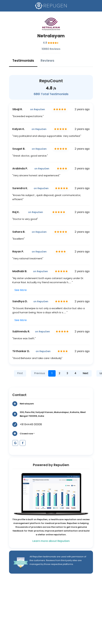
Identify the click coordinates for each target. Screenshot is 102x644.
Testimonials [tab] (23, 61)
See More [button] (21, 290)
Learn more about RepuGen (51, 541)
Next (86, 373)
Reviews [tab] (47, 61)
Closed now (26, 434)
